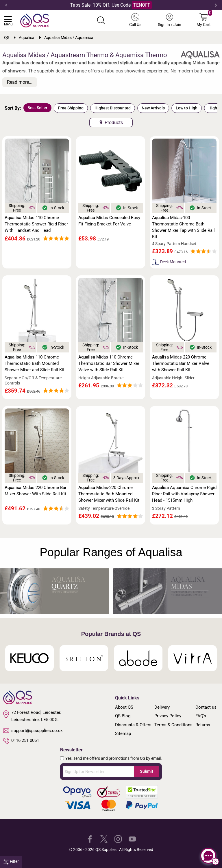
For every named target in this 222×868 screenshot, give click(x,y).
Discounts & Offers (133, 725)
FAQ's (201, 716)
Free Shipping (71, 108)
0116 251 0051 (21, 741)
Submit (147, 771)
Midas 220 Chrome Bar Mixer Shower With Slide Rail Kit (36, 491)
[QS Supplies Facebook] (90, 839)
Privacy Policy (168, 716)
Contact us (206, 707)
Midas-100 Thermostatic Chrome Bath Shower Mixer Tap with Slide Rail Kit (183, 227)
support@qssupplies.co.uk (33, 731)
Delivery (162, 707)
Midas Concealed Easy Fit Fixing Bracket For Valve (109, 221)
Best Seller (37, 108)
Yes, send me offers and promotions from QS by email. (114, 758)
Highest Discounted (113, 108)
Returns (203, 725)
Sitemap (123, 733)
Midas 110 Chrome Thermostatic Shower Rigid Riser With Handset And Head (36, 224)
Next (216, 5)
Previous (6, 5)
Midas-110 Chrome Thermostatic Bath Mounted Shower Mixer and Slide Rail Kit (35, 363)
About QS (124, 707)
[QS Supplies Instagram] (118, 839)
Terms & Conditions (173, 725)
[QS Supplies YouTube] (132, 839)
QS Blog (123, 716)
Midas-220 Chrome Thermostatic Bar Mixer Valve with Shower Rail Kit (181, 363)
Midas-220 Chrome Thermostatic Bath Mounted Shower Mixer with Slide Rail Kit (109, 494)
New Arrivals (153, 108)
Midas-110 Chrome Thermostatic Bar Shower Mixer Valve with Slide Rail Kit (109, 363)
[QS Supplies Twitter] (104, 839)
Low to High (187, 108)
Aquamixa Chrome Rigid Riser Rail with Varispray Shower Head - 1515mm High (184, 494)
